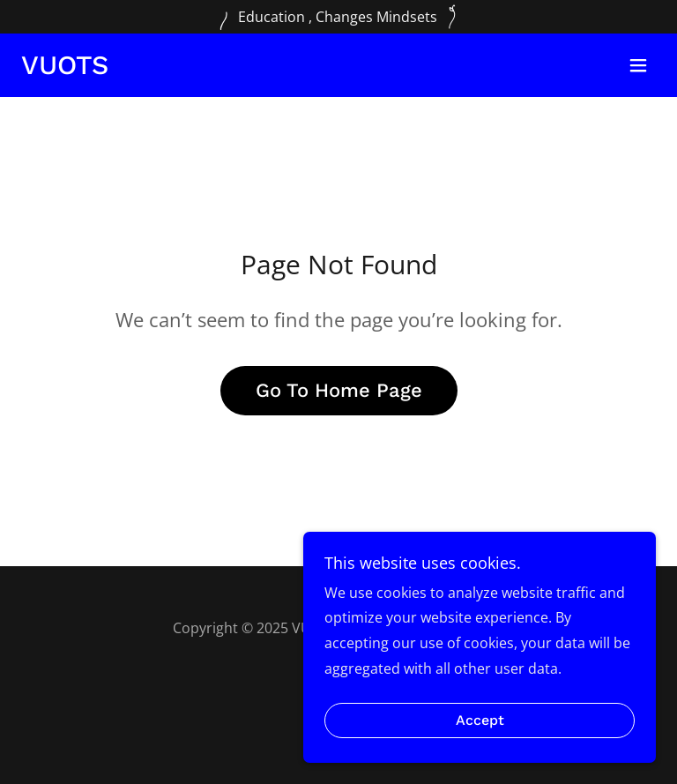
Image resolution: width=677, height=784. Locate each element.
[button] (638, 65)
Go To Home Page (339, 390)
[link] (65, 69)
